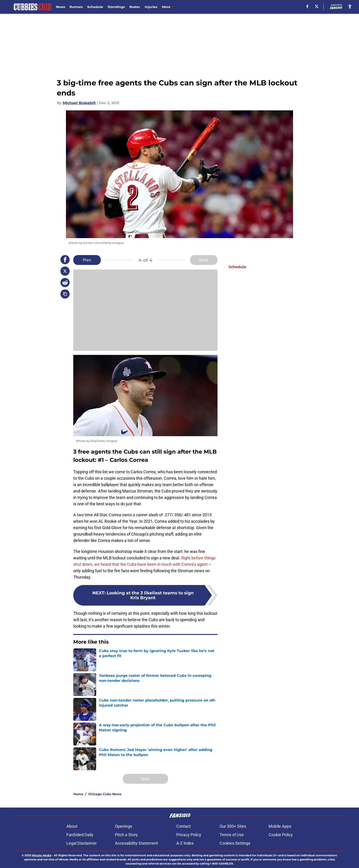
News (60, 7)
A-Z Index (185, 843)
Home (78, 794)
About (72, 826)
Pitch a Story (126, 835)
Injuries (151, 7)
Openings (124, 826)
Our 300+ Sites (233, 826)
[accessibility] (350, 6)
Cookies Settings (235, 843)
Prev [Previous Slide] (87, 260)
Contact (184, 826)
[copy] (65, 294)
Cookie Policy (281, 835)
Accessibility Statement (136, 843)
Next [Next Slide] (204, 260)
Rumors (76, 7)
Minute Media (42, 855)
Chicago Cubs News (105, 794)
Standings (116, 7)
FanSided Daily (80, 835)
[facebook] (307, 6)
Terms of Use (232, 835)
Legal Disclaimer (82, 843)
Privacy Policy (189, 835)
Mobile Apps (280, 826)
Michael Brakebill (79, 103)
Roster (135, 7)
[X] (317, 6)
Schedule (95, 7)
